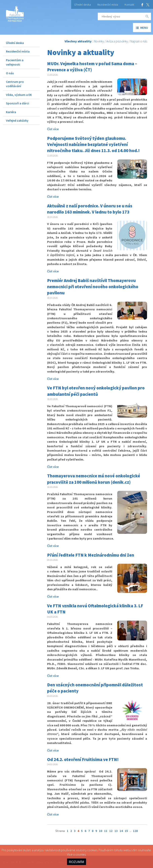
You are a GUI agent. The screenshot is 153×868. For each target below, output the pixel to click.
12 (111, 831)
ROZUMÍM (76, 862)
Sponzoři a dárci (17, 103)
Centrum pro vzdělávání (15, 84)
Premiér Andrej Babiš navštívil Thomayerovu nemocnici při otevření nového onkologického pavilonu (93, 287)
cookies (81, 854)
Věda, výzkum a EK (19, 95)
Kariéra (11, 112)
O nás (10, 73)
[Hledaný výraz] (121, 16)
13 (116, 831)
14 (121, 831)
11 (106, 831)
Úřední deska (83, 5)
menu (142, 28)
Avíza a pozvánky (117, 41)
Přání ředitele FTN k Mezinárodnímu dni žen (91, 555)
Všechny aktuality (78, 41)
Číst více (53, 129)
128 (135, 831)
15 (126, 831)
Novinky (99, 41)
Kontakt (129, 5)
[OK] (147, 16)
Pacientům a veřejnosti (15, 62)
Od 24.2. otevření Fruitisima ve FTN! (83, 759)
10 (101, 831)
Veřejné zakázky (17, 120)
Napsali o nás (139, 41)
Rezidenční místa (108, 5)
